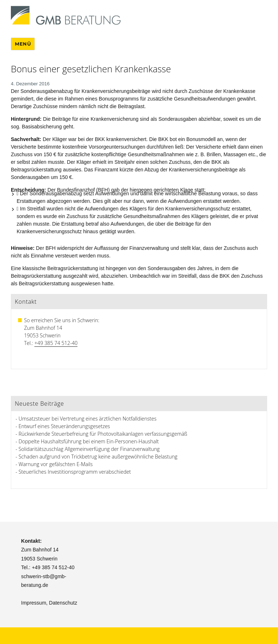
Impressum (33, 603)
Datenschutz (63, 603)
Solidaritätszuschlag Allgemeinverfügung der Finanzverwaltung (89, 449)
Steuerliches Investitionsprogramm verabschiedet (75, 472)
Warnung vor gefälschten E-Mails (56, 464)
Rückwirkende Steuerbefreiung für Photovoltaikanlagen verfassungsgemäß (103, 434)
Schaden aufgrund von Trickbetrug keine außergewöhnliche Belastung (98, 457)
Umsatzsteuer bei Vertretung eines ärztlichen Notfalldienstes (87, 419)
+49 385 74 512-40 (56, 343)
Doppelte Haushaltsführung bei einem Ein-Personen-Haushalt (89, 441)
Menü (23, 44)
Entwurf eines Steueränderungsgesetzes (64, 426)
